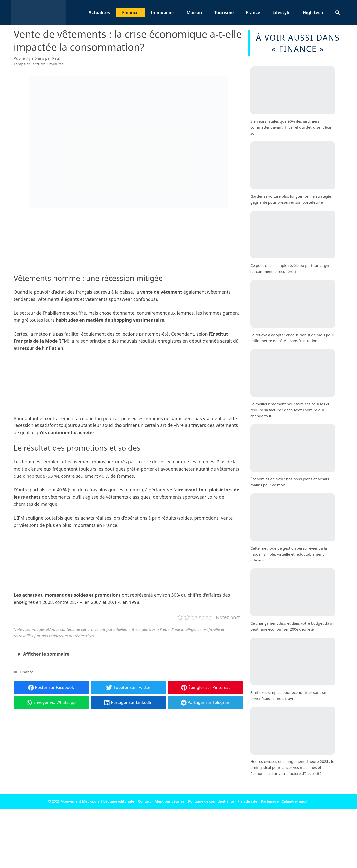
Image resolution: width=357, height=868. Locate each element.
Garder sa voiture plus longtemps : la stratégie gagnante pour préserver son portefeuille (291, 199)
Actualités (99, 13)
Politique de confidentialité (211, 801)
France (253, 13)
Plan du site (247, 801)
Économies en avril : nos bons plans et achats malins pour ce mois (290, 482)
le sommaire (46, 654)
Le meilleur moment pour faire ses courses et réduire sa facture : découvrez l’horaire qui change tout (290, 410)
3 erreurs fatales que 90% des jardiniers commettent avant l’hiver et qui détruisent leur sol (291, 127)
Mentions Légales (170, 801)
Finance (130, 13)
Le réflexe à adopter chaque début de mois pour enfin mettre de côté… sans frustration (292, 337)
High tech (313, 13)
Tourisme (224, 13)
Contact (144, 801)
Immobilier (163, 13)
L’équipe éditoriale (119, 801)
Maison (194, 13)
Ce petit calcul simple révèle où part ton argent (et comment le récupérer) (291, 268)
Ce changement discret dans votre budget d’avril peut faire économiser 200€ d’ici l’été (293, 626)
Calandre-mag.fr (295, 801)
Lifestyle (281, 13)
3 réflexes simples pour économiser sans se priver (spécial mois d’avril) (288, 695)
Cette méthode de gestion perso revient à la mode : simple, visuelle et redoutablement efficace (289, 554)
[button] (338, 13)
